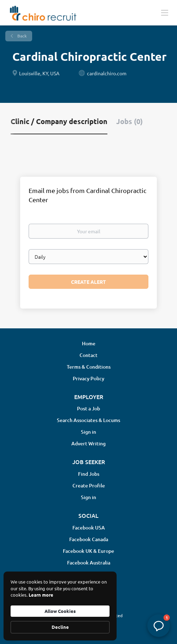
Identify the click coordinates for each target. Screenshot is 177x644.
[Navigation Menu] (165, 12)
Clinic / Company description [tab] (59, 121)
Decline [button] (60, 627)
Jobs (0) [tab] (129, 121)
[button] (159, 626)
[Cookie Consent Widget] (60, 606)
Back (22, 36)
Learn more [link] (41, 595)
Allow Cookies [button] (60, 611)
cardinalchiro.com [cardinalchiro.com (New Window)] (107, 73)
